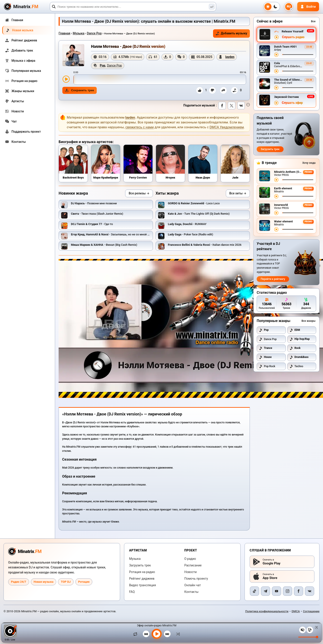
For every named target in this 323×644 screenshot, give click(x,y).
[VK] (310, 591)
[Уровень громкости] (308, 637)
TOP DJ (66, 582)
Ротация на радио (142, 572)
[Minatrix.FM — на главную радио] (25, 551)
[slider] (160, 80)
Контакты (191, 592)
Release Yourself (292, 31)
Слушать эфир (292, 103)
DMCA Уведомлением (227, 127)
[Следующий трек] (167, 634)
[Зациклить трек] (136, 634)
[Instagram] (288, 591)
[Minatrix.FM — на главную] (26, 7)
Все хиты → (238, 193)
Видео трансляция (143, 585)
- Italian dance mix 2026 (205, 245)
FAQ (132, 592)
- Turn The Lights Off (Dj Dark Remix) (199, 214)
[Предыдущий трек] (146, 634)
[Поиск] (133, 7)
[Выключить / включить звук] (303, 630)
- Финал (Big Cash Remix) (104, 245)
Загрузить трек (270, 149)
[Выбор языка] (289, 7)
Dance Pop (94, 33)
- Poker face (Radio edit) (190, 234)
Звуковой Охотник (287, 97)
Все (313, 21)
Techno (296, 366)
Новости (191, 572)
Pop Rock (267, 366)
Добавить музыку (231, 33)
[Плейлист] (310, 630)
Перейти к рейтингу (273, 279)
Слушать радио (293, 37)
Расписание (193, 565)
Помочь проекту (196, 579)
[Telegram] (265, 591)
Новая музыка (44, 582)
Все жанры (308, 321)
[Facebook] (299, 591)
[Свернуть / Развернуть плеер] (316, 627)
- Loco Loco (194, 203)
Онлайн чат (193, 585)
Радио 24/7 (19, 582)
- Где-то (92, 224)
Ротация (84, 582)
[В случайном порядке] (177, 634)
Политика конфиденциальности (267, 611)
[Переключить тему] (272, 7)
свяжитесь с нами (140, 127)
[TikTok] (254, 591)
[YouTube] (277, 591)
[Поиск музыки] (212, 7)
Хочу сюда (309, 163)
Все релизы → (139, 193)
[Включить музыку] (157, 634)
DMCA (296, 611)
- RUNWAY (187, 224)
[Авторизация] (308, 7)
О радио (190, 559)
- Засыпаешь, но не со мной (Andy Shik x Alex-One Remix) (128, 234)
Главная (64, 33)
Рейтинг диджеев (142, 579)
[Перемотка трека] (298, 55)
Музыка (79, 33)
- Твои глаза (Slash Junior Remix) (97, 214)
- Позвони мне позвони (94, 203)
